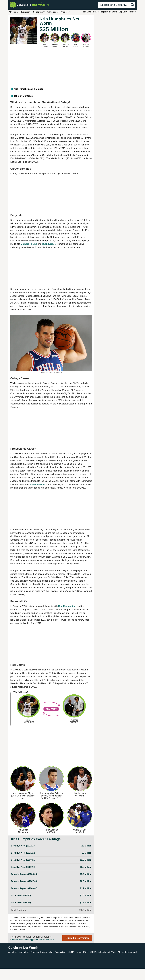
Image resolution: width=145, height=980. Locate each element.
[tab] (51, 89)
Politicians (53, 12)
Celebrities (39, 12)
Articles (65, 12)
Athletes (14, 12)
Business (26, 12)
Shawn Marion (37, 484)
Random (132, 12)
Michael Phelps (29, 244)
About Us (13, 952)
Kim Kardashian (67, 606)
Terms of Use (82, 952)
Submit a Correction (77, 938)
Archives (35, 952)
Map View (123, 12)
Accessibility (61, 952)
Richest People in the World (105, 12)
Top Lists (87, 12)
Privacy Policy (47, 952)
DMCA (71, 952)
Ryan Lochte (49, 244)
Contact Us (24, 952)
